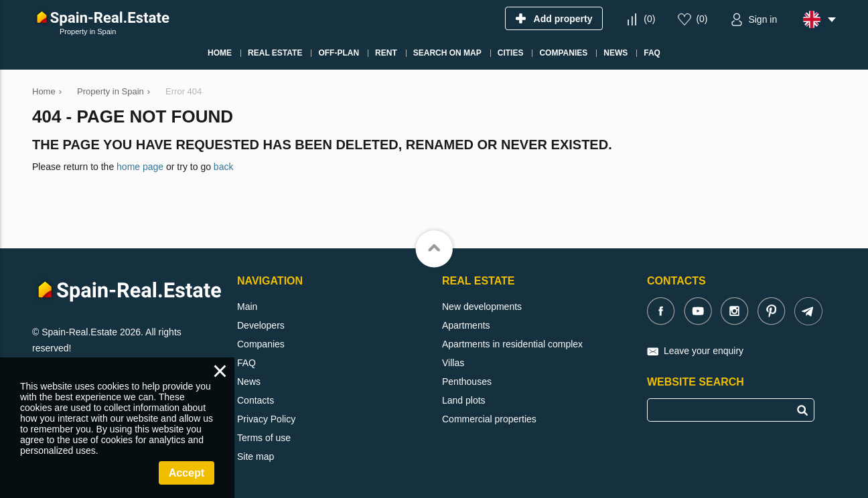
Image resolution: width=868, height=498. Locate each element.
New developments (482, 307)
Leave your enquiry (704, 351)
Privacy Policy (266, 419)
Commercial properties (489, 419)
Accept (187, 473)
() (649, 19)
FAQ (246, 363)
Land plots (464, 400)
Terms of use (264, 438)
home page (140, 167)
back (224, 167)
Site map (256, 456)
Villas (453, 363)
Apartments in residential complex (512, 344)
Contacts (256, 400)
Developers (261, 325)
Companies (261, 344)
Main (247, 307)
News (249, 382)
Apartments (466, 325)
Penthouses (467, 382)
